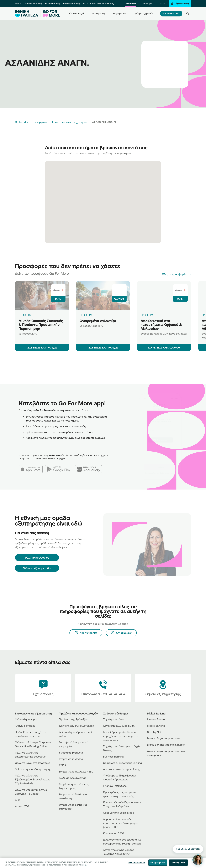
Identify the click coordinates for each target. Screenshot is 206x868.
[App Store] (32, 467)
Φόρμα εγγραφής (144, 14)
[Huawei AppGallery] (90, 467)
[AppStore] (158, 763)
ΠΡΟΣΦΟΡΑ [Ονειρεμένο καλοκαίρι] (86, 315)
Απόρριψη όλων (158, 862)
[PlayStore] (158, 765)
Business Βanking (113, 756)
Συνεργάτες (41, 122)
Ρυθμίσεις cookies (137, 862)
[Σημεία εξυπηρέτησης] (163, 688)
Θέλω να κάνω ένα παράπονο (33, 763)
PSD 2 (63, 765)
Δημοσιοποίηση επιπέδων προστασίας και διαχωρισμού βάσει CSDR (121, 823)
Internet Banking (157, 719)
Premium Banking (34, 3)
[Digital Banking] (180, 3)
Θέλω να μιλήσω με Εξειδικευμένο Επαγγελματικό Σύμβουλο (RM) (33, 779)
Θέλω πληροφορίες (27, 719)
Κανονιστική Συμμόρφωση (119, 726)
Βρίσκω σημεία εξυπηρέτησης (33, 769)
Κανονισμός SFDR (114, 833)
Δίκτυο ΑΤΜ (22, 806)
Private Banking (52, 3)
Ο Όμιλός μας (146, 3)
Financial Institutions (115, 786)
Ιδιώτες (18, 3)
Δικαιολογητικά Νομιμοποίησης (122, 769)
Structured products (71, 753)
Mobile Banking (156, 726)
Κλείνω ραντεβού (25, 726)
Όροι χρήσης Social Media (119, 813)
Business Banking (72, 3)
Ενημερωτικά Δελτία (71, 759)
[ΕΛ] (162, 3)
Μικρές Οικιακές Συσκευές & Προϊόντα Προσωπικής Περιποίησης (41, 325)
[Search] (188, 14)
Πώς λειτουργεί (76, 14)
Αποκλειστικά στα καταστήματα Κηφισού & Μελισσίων (161, 325)
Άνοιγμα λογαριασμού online (164, 738)
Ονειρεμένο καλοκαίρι (98, 321)
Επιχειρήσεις (120, 14)
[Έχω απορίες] (43, 688)
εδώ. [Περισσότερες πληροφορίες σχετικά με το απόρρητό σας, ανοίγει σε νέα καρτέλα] (84, 865)
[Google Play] (60, 467)
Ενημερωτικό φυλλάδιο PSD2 (76, 771)
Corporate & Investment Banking (99, 3)
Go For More (131, 3)
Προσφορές (98, 14)
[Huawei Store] (158, 768)
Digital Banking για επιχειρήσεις (166, 745)
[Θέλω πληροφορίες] (37, 558)
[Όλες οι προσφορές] (177, 274)
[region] (103, 863)
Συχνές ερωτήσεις (114, 719)
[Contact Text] (103, 688)
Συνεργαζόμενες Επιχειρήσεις (70, 122)
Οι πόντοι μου (171, 13)
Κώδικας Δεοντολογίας (73, 778)
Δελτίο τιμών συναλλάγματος (76, 726)
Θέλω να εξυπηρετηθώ (37, 568)
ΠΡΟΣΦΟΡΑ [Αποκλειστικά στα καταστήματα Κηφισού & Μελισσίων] (147, 315)
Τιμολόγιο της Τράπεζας (73, 719)
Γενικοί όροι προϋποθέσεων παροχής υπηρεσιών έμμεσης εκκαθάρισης (121, 736)
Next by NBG (155, 732)
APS (17, 800)
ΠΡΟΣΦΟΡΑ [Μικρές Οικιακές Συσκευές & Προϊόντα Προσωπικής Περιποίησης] (25, 315)
